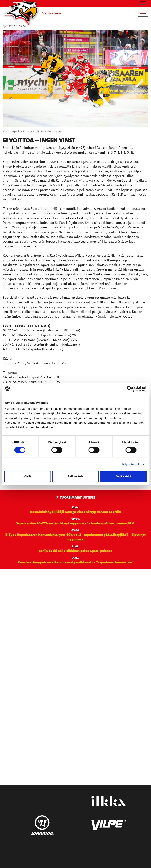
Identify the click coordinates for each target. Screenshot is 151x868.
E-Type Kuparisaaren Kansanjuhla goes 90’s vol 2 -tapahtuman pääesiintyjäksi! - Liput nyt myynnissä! (75, 537)
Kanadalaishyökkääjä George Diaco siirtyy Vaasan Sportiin (75, 512)
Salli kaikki (123, 476)
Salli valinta (75, 476)
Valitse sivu (52, 13)
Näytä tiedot (131, 464)
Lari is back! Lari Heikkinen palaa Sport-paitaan (76, 551)
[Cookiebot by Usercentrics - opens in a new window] (130, 389)
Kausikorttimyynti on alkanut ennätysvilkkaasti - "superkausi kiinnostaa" (76, 562)
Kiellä (28, 476)
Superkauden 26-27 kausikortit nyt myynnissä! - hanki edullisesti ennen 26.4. (76, 523)
